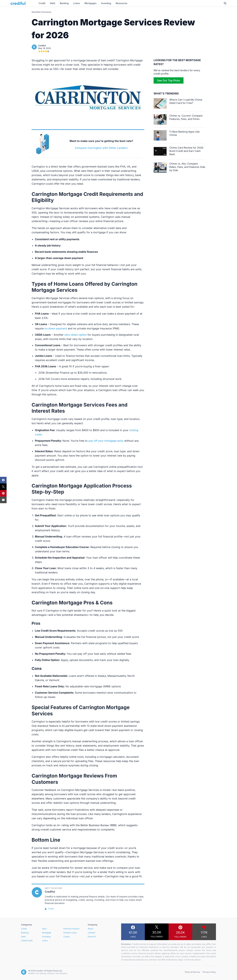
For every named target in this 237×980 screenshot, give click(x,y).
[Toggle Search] (225, 3)
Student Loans (70, 933)
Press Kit (92, 937)
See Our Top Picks (169, 80)
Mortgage (47, 933)
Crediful (42, 46)
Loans (45, 941)
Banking (25, 933)
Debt (23, 937)
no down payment (56, 328)
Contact (91, 933)
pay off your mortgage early (106, 441)
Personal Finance (71, 929)
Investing (46, 937)
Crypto (66, 937)
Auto (44, 929)
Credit (24, 929)
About (90, 929)
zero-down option (76, 335)
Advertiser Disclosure (41, 12)
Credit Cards (27, 941)
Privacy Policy (209, 972)
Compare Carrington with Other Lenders (101, 148)
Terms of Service (192, 972)
